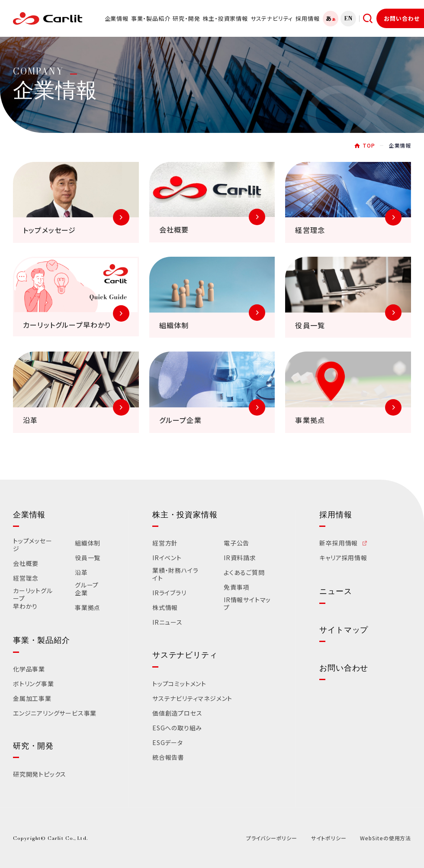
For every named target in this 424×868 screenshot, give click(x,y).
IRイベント (167, 558)
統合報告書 (168, 758)
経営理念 (26, 578)
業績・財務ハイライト (175, 574)
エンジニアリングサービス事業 (55, 713)
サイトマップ (344, 630)
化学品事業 (29, 669)
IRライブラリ (169, 593)
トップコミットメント (179, 684)
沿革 (81, 573)
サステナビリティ (272, 18)
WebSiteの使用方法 (385, 838)
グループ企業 (87, 589)
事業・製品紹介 (151, 18)
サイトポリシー (329, 838)
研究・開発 (186, 18)
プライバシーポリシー (272, 838)
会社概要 (26, 564)
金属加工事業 (32, 699)
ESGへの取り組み (177, 728)
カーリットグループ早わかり (33, 599)
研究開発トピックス (40, 774)
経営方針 (165, 543)
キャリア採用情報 (343, 558)
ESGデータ (168, 743)
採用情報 (307, 18)
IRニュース (167, 623)
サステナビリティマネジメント (192, 699)
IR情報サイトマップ (247, 604)
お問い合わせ (402, 18)
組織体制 (88, 543)
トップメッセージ (33, 545)
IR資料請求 (240, 558)
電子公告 (236, 543)
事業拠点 (88, 608)
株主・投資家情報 (225, 18)
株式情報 (165, 608)
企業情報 (117, 18)
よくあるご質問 (244, 573)
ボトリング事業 (34, 684)
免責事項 (236, 587)
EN (349, 18)
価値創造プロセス (177, 713)
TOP (369, 145)
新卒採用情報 (339, 543)
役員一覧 (88, 558)
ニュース (336, 591)
